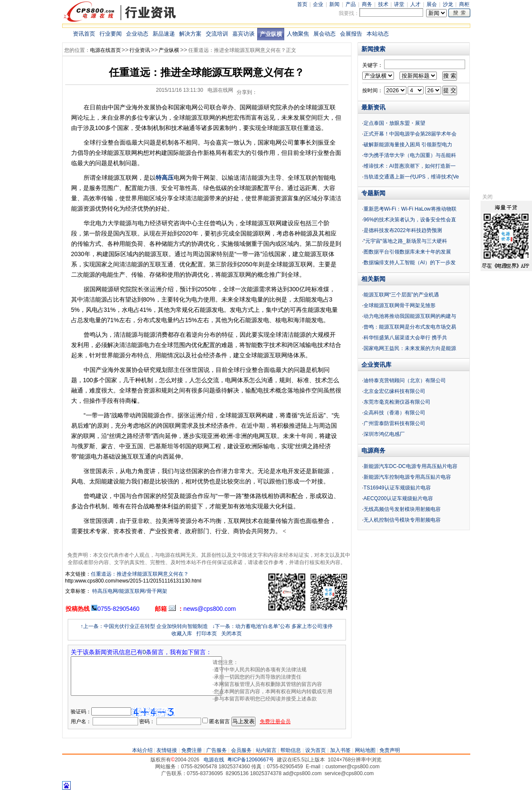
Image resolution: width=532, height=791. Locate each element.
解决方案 (190, 34)
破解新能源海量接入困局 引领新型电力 (408, 145)
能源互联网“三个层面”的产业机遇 (401, 295)
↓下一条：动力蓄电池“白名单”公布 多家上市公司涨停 (272, 626)
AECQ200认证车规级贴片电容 (398, 498)
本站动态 (378, 34)
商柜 (464, 4)
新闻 (334, 4)
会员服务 (241, 750)
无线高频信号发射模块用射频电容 (402, 509)
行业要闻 (111, 34)
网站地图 (365, 750)
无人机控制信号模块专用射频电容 (402, 520)
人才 (415, 4)
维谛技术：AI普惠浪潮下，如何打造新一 (410, 166)
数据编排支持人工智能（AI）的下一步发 (410, 263)
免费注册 (192, 750)
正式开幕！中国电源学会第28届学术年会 (410, 134)
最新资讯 (373, 107)
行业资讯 (140, 50)
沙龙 (448, 4)
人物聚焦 (298, 34)
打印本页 (207, 634)
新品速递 (164, 34)
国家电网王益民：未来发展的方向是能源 (410, 348)
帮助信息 (291, 750)
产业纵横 (271, 34)
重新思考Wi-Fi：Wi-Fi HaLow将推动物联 (410, 209)
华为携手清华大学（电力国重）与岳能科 (410, 155)
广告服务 (216, 750)
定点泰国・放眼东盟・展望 (394, 123)
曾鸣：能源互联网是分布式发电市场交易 (410, 327)
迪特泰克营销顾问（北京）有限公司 (405, 380)
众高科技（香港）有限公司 (394, 413)
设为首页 (316, 750)
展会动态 (325, 34)
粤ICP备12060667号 (251, 760)
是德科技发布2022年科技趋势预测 (403, 230)
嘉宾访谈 (243, 34)
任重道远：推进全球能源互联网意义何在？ (140, 574)
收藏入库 (182, 634)
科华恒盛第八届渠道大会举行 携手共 (405, 338)
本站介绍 (142, 750)
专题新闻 (373, 193)
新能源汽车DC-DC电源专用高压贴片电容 (410, 466)
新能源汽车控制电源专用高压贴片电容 (407, 477)
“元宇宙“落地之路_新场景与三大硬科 (405, 241)
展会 (432, 4)
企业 (318, 4)
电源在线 (214, 760)
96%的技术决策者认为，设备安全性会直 (410, 220)
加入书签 (340, 750)
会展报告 (351, 34)
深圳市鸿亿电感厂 (384, 434)
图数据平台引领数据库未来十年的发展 (407, 252)
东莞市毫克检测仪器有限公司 (397, 402)
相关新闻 (373, 279)
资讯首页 (84, 34)
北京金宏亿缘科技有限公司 (394, 391)
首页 (302, 4)
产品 (351, 4)
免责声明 (390, 750)
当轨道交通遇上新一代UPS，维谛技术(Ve (411, 177)
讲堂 (399, 4)
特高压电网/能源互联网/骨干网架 (129, 591)
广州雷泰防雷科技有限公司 (394, 423)
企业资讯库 (376, 365)
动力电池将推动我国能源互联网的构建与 (410, 316)
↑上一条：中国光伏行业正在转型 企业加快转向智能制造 (144, 626)
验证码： (81, 712)
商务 (367, 4)
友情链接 (167, 750)
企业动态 (137, 34)
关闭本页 (231, 634)
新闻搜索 (373, 49)
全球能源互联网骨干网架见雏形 (400, 305)
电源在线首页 (105, 50)
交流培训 (217, 34)
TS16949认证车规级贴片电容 (397, 488)
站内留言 (266, 750)
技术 (383, 4)
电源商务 (373, 450)
